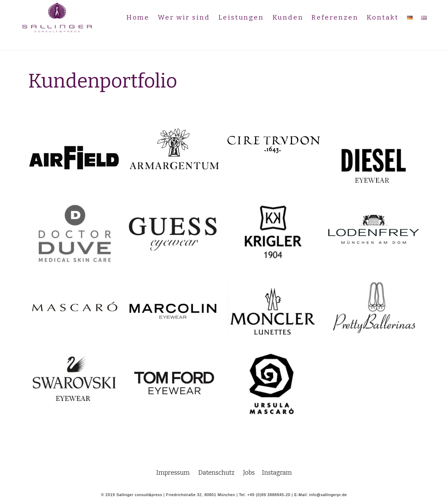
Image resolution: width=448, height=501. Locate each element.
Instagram (278, 473)
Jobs (251, 473)
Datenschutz (216, 473)
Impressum (175, 473)
